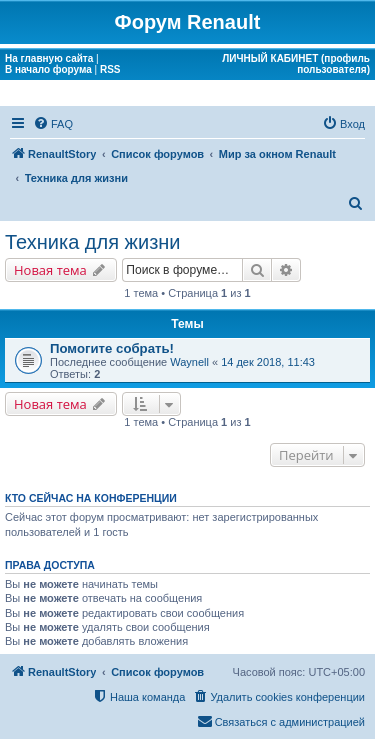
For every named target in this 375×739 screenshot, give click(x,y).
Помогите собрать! (112, 348)
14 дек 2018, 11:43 (268, 362)
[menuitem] (53, 124)
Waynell (189, 362)
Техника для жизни (93, 242)
